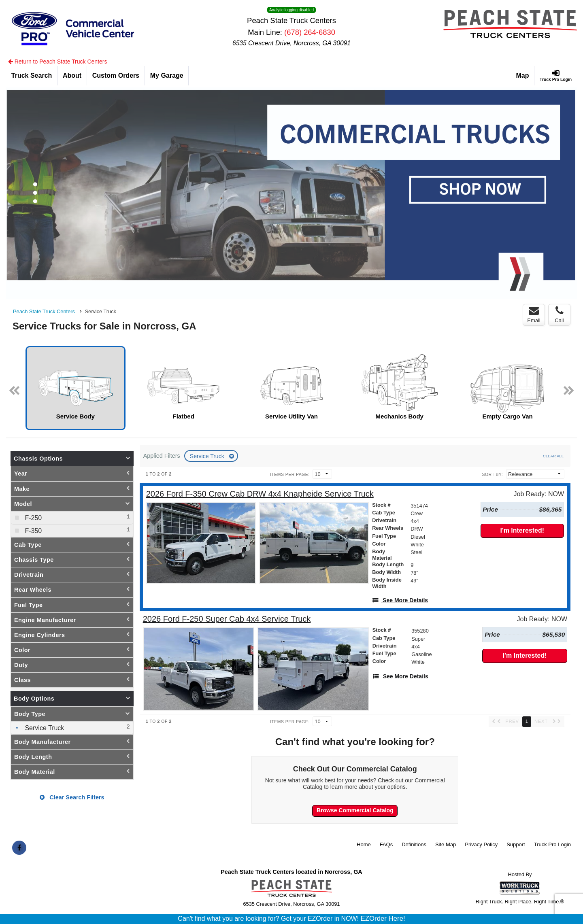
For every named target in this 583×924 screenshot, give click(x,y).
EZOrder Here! (383, 919)
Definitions (414, 844)
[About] (72, 76)
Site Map (446, 844)
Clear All (553, 456)
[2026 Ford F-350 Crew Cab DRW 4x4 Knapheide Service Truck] (260, 494)
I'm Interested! (522, 530)
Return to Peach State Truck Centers (58, 62)
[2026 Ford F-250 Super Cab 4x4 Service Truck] (227, 619)
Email (534, 314)
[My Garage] (167, 76)
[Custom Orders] (116, 76)
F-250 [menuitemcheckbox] (32, 518)
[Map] (523, 76)
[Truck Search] (32, 76)
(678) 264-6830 (310, 32)
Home (364, 844)
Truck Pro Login (552, 844)
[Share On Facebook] (19, 848)
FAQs (386, 844)
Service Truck (208, 456)
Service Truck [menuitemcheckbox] (44, 728)
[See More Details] (400, 600)
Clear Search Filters (72, 797)
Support (516, 844)
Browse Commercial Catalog (355, 810)
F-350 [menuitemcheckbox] (32, 531)
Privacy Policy (481, 844)
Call (559, 314)
